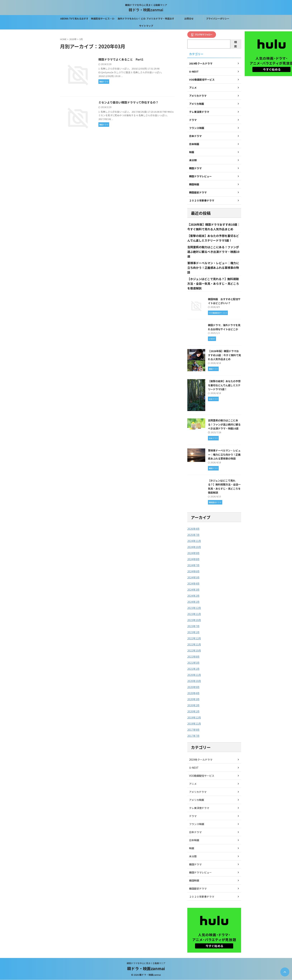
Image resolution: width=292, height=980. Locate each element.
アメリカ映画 (197, 800)
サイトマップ (146, 26)
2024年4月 (193, 584)
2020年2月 (193, 705)
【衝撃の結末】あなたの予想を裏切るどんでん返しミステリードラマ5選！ (224, 385)
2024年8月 (193, 559)
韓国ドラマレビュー (200, 873)
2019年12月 (194, 718)
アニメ (193, 784)
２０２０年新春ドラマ (202, 897)
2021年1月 (193, 669)
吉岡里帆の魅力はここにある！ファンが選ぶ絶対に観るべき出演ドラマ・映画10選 (213, 252)
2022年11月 (194, 645)
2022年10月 (194, 651)
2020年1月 (193, 712)
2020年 (73, 39)
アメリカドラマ (198, 792)
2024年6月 (193, 571)
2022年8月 (193, 657)
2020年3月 (193, 699)
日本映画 (194, 840)
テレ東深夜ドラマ (199, 808)
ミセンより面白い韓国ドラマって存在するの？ (129, 103)
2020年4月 (193, 693)
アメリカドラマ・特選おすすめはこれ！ (160, 20)
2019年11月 (194, 724)
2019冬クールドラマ (201, 760)
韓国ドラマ (195, 864)
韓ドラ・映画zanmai (146, 10)
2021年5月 (193, 663)
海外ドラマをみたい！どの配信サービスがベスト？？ (132, 20)
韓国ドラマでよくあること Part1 (121, 59)
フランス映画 (197, 824)
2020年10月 (194, 681)
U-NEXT (194, 768)
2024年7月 (193, 565)
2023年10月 (194, 620)
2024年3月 (193, 590)
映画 (192, 848)
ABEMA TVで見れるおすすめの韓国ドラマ (74, 20)
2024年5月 (193, 578)
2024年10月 (194, 547)
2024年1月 (193, 602)
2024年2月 (193, 596)
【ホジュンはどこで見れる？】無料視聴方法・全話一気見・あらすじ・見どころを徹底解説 (213, 284)
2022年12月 (194, 638)
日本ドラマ (195, 832)
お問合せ (189, 19)
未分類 (193, 856)
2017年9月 (193, 730)
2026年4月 (193, 529)
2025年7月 (193, 535)
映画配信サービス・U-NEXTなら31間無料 (103, 20)
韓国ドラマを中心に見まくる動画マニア (146, 963)
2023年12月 (194, 608)
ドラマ (193, 816)
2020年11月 (194, 675)
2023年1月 (193, 632)
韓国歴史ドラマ (198, 889)
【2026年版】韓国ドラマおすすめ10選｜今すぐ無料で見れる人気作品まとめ (224, 355)
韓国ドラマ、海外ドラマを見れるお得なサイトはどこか (224, 327)
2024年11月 (194, 541)
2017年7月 (193, 736)
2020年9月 (193, 687)
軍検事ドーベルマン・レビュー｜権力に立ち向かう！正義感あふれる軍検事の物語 (213, 268)
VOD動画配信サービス (202, 776)
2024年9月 (193, 553)
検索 (236, 44)
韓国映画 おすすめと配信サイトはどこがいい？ (224, 301)
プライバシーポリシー (218, 19)
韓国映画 (194, 881)
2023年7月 (193, 626)
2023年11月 (194, 614)
